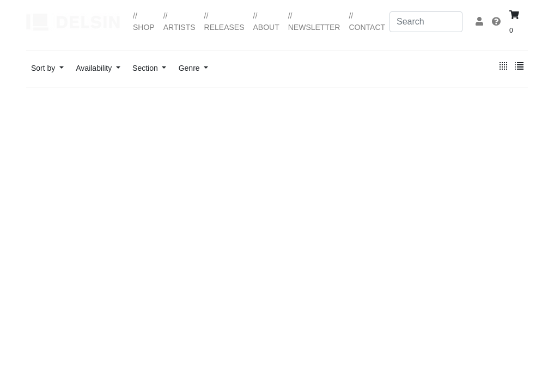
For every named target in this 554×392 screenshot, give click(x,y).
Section (146, 68)
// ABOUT (266, 22)
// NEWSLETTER (314, 22)
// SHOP (144, 22)
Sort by (44, 68)
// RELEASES (224, 22)
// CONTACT (367, 22)
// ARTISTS (179, 22)
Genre (190, 68)
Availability (95, 68)
